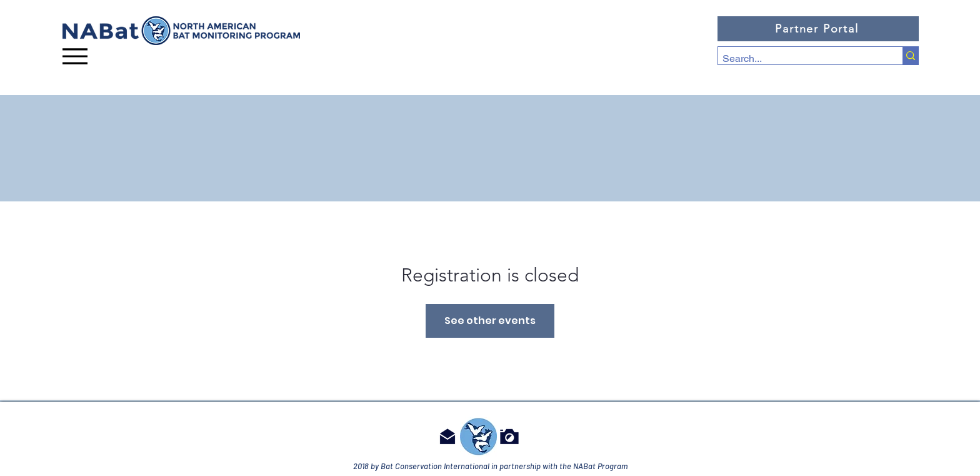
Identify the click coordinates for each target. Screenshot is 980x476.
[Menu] (75, 56)
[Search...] (799, 59)
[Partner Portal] (818, 29)
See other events (490, 321)
